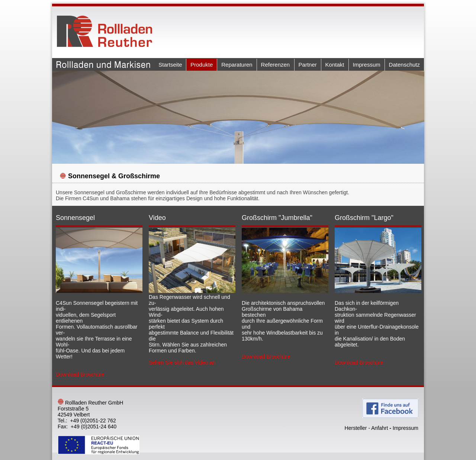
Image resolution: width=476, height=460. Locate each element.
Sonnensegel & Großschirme (114, 176)
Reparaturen (237, 65)
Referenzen (276, 65)
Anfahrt (379, 428)
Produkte (202, 65)
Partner (308, 65)
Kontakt (335, 65)
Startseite (170, 65)
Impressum (367, 65)
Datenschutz (404, 65)
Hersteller (356, 428)
